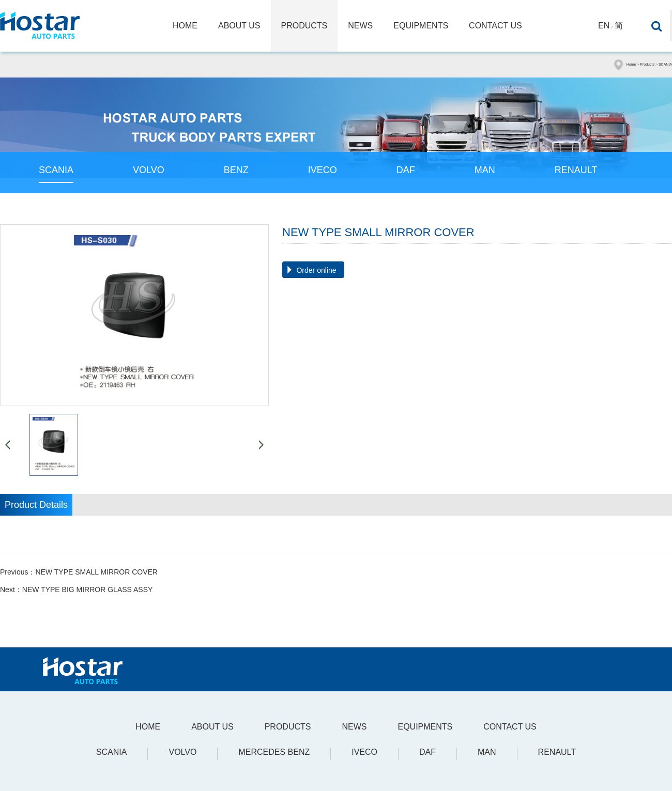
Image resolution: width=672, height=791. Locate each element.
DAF (406, 170)
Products (304, 26)
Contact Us (495, 26)
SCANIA (665, 64)
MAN (485, 170)
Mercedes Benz (274, 752)
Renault (557, 752)
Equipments (421, 26)
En (604, 26)
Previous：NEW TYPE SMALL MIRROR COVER (79, 572)
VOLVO (149, 170)
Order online (316, 270)
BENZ (236, 170)
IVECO (323, 170)
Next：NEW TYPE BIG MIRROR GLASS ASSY (76, 590)
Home (185, 26)
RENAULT (576, 170)
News (360, 26)
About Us (239, 26)
